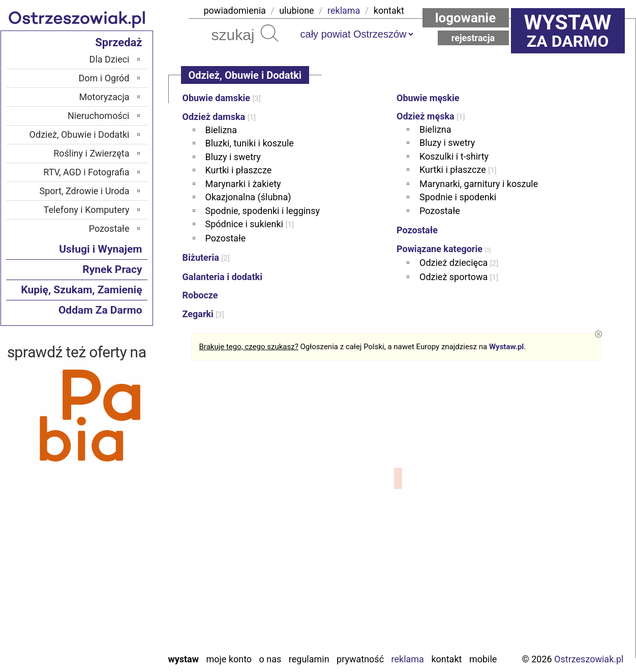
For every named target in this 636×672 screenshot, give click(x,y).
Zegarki (203, 314)
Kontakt (446, 659)
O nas (270, 659)
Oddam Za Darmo (100, 310)
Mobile (483, 659)
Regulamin (309, 659)
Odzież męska (431, 116)
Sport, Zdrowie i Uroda (85, 191)
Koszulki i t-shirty (454, 156)
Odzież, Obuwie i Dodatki (80, 134)
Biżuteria (206, 257)
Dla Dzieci (110, 59)
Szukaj (269, 33)
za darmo (568, 30)
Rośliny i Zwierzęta (91, 153)
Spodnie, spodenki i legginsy (263, 211)
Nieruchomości (99, 116)
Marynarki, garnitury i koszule (479, 184)
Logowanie (466, 18)
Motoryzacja (104, 97)
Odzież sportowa (459, 277)
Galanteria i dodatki (222, 277)
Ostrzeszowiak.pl (589, 659)
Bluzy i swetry (233, 157)
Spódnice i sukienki (250, 224)
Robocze (200, 295)
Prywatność (360, 659)
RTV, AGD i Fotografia (86, 172)
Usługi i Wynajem (100, 249)
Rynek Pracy (112, 269)
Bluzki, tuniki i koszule (250, 143)
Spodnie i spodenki (458, 197)
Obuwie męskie (428, 98)
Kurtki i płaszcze (239, 170)
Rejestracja (473, 38)
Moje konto (229, 659)
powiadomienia (235, 10)
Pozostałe (226, 238)
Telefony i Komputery (87, 210)
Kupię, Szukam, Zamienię (81, 290)
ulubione (296, 10)
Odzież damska (219, 117)
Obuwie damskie (222, 98)
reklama (344, 10)
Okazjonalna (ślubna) (248, 197)
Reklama (408, 659)
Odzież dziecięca (459, 263)
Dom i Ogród (104, 78)
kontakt (389, 10)
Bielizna (221, 130)
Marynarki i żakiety (243, 184)
